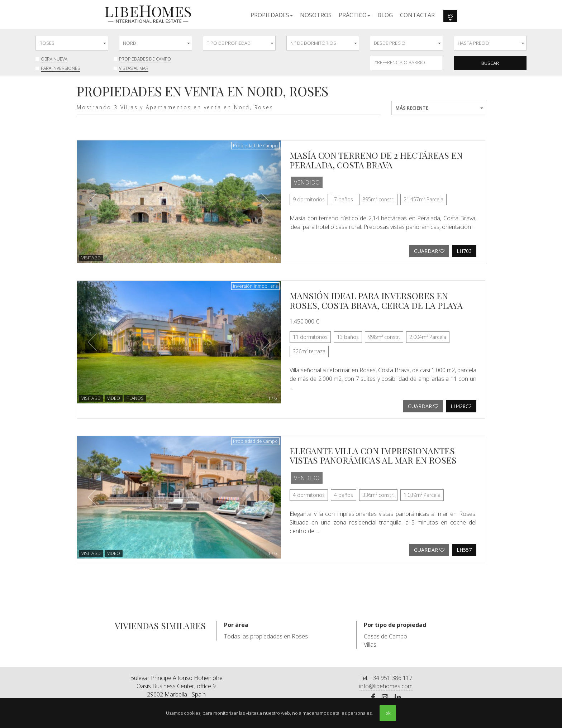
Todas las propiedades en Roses (266, 636)
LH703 (464, 251)
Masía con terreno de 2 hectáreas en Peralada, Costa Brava (376, 160)
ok (388, 713)
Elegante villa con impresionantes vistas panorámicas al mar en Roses (373, 455)
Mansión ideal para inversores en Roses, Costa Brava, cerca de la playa (376, 300)
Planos (135, 398)
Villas (370, 645)
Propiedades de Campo (145, 59)
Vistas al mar (134, 68)
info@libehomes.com (386, 686)
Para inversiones (60, 68)
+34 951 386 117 (391, 678)
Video (114, 398)
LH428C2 (461, 406)
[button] (272, 15)
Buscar (490, 63)
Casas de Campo (385, 636)
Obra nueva (54, 59)
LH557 (464, 550)
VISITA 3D (91, 258)
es (450, 16)
